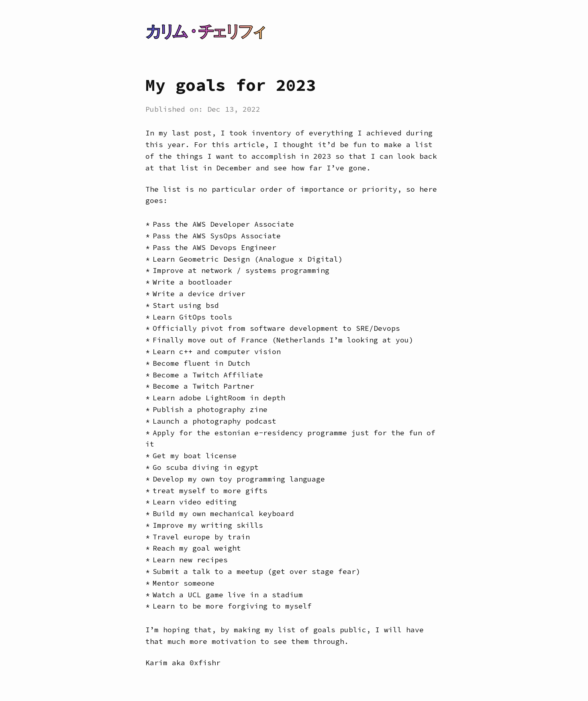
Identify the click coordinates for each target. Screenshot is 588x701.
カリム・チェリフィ (205, 31)
